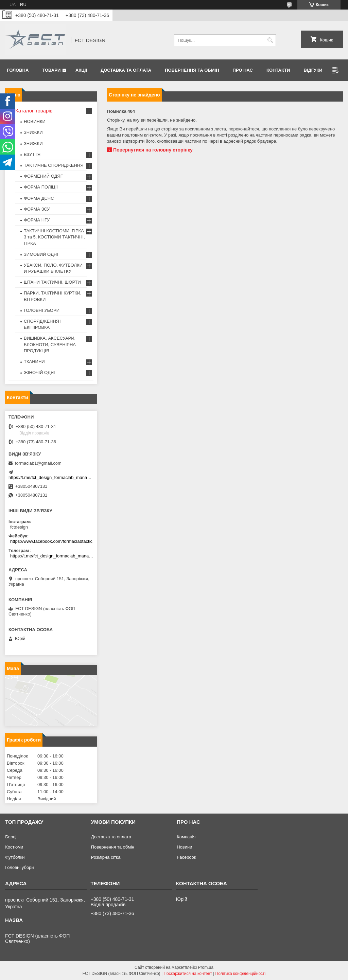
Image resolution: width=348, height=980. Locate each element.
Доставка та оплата (126, 70)
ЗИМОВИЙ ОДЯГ (41, 254)
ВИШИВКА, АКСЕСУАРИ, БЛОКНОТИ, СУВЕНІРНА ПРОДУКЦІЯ (50, 344)
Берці (11, 837)
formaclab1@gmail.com (38, 463)
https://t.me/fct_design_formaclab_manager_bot (55, 477)
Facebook (186, 857)
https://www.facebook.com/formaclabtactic (51, 541)
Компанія (186, 837)
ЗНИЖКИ (33, 132)
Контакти (278, 70)
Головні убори (19, 867)
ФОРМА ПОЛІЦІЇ (41, 187)
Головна (18, 70)
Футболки (15, 857)
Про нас (243, 70)
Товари (51, 70)
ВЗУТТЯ (32, 154)
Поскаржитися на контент (188, 974)
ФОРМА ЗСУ (37, 209)
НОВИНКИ (35, 121)
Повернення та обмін (192, 70)
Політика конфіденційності (241, 974)
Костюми (14, 847)
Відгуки (313, 70)
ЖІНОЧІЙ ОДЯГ (40, 372)
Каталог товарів (34, 111)
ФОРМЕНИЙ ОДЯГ (43, 176)
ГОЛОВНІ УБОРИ (42, 310)
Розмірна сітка (106, 857)
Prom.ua (206, 967)
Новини (184, 847)
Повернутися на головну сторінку (153, 150)
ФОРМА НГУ (37, 220)
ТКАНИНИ (34, 362)
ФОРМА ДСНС (39, 198)
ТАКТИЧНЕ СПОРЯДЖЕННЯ (54, 165)
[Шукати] (270, 40)
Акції (81, 70)
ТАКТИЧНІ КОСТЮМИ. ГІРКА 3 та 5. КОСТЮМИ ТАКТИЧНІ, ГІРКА (54, 237)
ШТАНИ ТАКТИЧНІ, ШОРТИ (52, 282)
